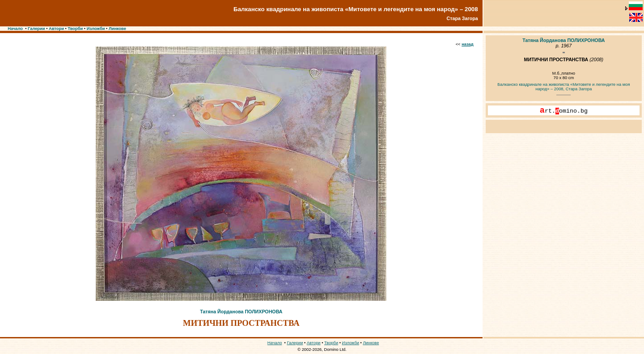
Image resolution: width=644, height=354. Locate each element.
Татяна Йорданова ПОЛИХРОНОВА (241, 312)
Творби (75, 29)
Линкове (117, 29)
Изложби (96, 29)
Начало (15, 29)
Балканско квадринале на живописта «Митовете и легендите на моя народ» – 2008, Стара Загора (563, 87)
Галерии (36, 29)
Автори (56, 29)
